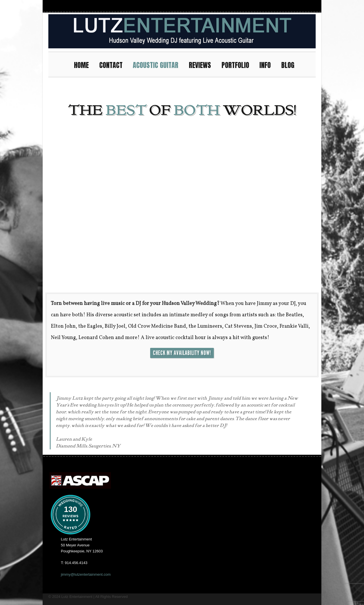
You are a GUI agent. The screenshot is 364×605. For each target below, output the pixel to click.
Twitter (300, 6)
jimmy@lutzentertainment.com (86, 574)
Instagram (270, 6)
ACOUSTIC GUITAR (158, 64)
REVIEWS (202, 64)
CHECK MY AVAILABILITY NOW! (182, 353)
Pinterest (311, 6)
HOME (84, 64)
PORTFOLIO (238, 64)
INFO (268, 64)
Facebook (280, 6)
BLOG (288, 65)
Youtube (290, 6)
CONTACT (113, 64)
